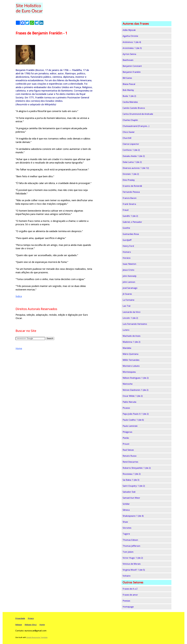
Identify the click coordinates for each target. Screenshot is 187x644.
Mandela (127, 348)
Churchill (127, 138)
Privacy (31, 618)
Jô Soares (127, 294)
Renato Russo (130, 456)
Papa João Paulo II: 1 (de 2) (136, 414)
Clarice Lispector (131, 144)
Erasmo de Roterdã (132, 186)
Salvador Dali (129, 492)
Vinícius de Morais (132, 564)
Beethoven (128, 60)
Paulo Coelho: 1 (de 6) (133, 420)
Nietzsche (128, 384)
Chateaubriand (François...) (136, 126)
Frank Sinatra (129, 204)
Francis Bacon (130, 198)
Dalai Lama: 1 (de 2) (132, 162)
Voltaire (126, 576)
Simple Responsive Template (37, 637)
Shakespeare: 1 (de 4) (133, 516)
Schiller (126, 504)
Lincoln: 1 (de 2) (130, 318)
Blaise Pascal (129, 84)
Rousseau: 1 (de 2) (132, 474)
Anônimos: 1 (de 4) (132, 42)
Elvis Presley (129, 180)
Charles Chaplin (130, 120)
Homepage (128, 607)
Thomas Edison (130, 540)
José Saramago (130, 288)
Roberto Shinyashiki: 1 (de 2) (137, 468)
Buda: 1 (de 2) (129, 96)
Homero (127, 252)
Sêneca (126, 510)
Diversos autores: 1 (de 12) (136, 168)
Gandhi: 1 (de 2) (130, 216)
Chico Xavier (129, 132)
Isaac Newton (129, 264)
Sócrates (127, 528)
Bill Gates (127, 78)
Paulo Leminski (130, 426)
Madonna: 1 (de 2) (131, 342)
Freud (126, 210)
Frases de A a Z (130, 589)
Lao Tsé (126, 306)
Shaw (125, 522)
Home (19, 348)
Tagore (126, 534)
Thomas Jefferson (131, 546)
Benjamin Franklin (132, 72)
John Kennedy (129, 276)
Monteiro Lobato (131, 366)
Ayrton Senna (129, 54)
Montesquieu (129, 372)
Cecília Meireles (130, 102)
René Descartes (130, 462)
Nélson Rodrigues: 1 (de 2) (136, 378)
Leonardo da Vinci (131, 312)
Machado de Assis (131, 336)
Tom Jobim (128, 552)
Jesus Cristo (128, 270)
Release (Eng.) (31, 625)
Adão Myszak (129, 30)
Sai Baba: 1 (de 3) (131, 480)
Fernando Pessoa (131, 192)
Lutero (126, 330)
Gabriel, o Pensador (132, 222)
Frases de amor (130, 595)
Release (19, 625)
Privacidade (20, 618)
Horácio (127, 258)
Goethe (126, 228)
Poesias (126, 601)
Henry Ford (128, 246)
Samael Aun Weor (131, 498)
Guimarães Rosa (131, 234)
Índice (19, 296)
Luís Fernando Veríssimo (135, 324)
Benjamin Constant (132, 66)
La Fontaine (128, 300)
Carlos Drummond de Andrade (138, 114)
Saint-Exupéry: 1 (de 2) (134, 486)
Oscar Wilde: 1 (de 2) (133, 396)
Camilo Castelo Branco (134, 108)
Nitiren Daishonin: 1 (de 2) (135, 390)
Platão (126, 438)
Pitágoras (127, 432)
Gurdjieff (127, 240)
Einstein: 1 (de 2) (131, 174)
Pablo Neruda (129, 402)
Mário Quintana (130, 354)
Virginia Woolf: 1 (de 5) (134, 570)
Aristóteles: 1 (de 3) (132, 48)
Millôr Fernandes (131, 360)
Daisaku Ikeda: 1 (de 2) (134, 156)
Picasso (126, 408)
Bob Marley (128, 90)
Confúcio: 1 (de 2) (131, 150)
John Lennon (129, 282)
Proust (126, 444)
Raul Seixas (128, 450)
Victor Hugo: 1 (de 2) (133, 558)
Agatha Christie (130, 36)
